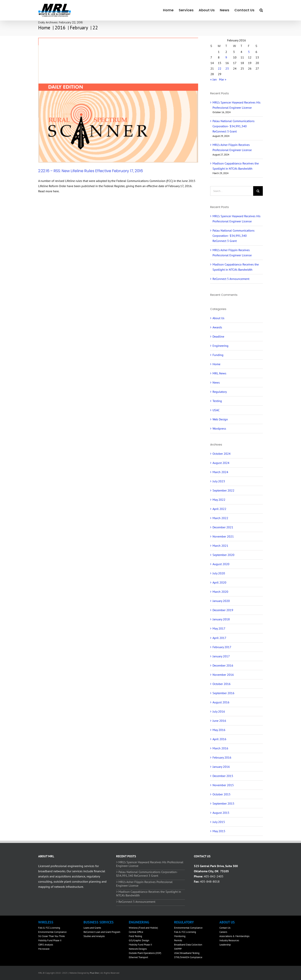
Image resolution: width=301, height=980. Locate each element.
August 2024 (221, 463)
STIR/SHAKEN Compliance (188, 957)
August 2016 (221, 702)
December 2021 (223, 527)
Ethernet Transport (138, 957)
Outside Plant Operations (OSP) (145, 953)
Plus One (94, 973)
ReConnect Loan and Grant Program (102, 932)
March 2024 (220, 472)
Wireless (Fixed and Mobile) (143, 928)
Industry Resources (229, 940)
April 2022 (219, 509)
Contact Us (225, 928)
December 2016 (223, 665)
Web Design (220, 419)
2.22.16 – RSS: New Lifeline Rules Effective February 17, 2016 (91, 171)
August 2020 (221, 564)
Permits (178, 940)
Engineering (220, 346)
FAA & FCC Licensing (49, 928)
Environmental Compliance (52, 932)
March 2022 (220, 518)
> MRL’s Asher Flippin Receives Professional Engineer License (144, 884)
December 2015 (223, 776)
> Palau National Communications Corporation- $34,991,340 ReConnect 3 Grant (147, 874)
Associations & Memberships (234, 936)
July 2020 (219, 573)
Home (216, 364)
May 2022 (219, 500)
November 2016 (223, 675)
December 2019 (223, 610)
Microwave (44, 949)
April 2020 (219, 582)
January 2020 (221, 601)
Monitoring (180, 936)
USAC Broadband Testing (187, 953)
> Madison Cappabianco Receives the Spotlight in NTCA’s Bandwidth (149, 893)
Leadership (225, 945)
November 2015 (223, 785)
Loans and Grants (92, 928)
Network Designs (138, 949)
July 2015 (219, 822)
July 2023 (219, 481)
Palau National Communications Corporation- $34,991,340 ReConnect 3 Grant (234, 126)
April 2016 (219, 739)
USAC (216, 410)
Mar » (223, 79)
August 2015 (221, 813)
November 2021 (223, 536)
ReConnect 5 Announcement (231, 279)
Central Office (136, 932)
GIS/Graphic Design (139, 940)
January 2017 (221, 656)
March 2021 (220, 546)
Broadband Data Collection (188, 945)
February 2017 (222, 647)
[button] (261, 10)
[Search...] (232, 191)
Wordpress (219, 428)
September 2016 (223, 693)
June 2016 (219, 721)
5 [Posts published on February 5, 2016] (249, 52)
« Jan (213, 79)
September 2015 (223, 803)
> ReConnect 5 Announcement (136, 902)
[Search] (258, 191)
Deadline (218, 336)
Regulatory (220, 392)
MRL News (219, 373)
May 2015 (219, 831)
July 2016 (219, 711)
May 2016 (219, 730)
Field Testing (135, 936)
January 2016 (221, 767)
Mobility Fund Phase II (50, 940)
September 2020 (223, 555)
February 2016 (222, 757)
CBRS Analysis (46, 945)
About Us (218, 318)
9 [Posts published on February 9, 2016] (226, 57)
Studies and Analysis (94, 936)
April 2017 (219, 638)
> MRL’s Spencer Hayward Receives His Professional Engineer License (150, 864)
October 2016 (222, 684)
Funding (218, 355)
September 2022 (223, 490)
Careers (223, 932)
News (216, 382)
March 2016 (220, 748)
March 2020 (220, 592)
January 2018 (221, 619)
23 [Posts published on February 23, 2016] (227, 68)
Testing (217, 401)
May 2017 (219, 628)
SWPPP (178, 949)
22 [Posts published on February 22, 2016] (220, 68)
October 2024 (222, 454)
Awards (217, 327)
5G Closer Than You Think (51, 936)
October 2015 (222, 794)
